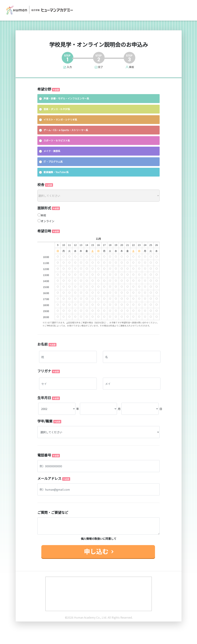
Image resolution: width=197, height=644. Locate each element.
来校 (43, 215)
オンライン (47, 221)
